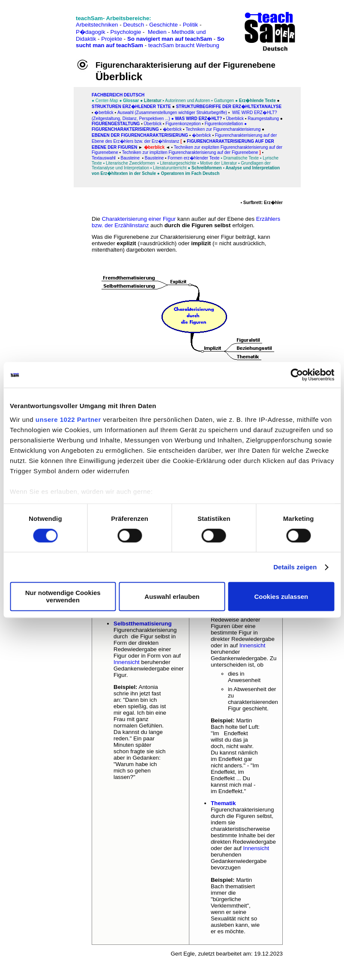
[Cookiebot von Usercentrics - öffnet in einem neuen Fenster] (297, 375)
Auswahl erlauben (172, 597)
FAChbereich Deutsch (118, 95)
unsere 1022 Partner (68, 419)
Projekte (112, 39)
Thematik (223, 803)
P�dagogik (91, 32)
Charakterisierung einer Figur (139, 219)
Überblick (235, 119)
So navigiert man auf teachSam (170, 39)
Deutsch (133, 25)
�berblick (172, 129)
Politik (191, 25)
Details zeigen (295, 567)
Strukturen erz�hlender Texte (131, 107)
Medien (157, 32)
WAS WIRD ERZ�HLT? (199, 119)
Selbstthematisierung (143, 624)
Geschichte (163, 25)
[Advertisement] (44, 26)
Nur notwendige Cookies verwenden (63, 597)
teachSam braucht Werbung (184, 45)
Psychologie (126, 32)
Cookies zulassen (281, 597)
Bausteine (154, 158)
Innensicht (127, 662)
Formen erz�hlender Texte (193, 158)
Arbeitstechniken (97, 25)
